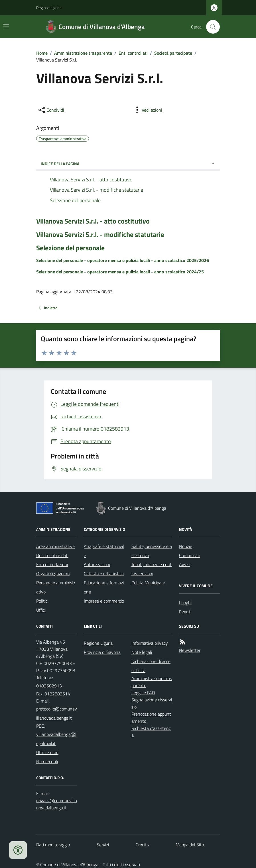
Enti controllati (133, 53)
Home (42, 53)
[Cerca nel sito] (211, 27)
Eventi (185, 612)
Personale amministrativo (56, 587)
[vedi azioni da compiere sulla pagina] (147, 110)
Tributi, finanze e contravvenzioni (152, 569)
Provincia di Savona (102, 652)
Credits (142, 845)
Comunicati (190, 555)
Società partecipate (173, 53)
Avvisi (185, 564)
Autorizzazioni (97, 564)
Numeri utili (47, 761)
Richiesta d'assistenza (151, 732)
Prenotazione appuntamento (151, 717)
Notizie (186, 546)
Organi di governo (53, 574)
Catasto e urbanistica (104, 574)
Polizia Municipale (148, 583)
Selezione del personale (70, 248)
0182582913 (49, 686)
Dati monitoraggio (53, 845)
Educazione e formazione (104, 587)
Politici (42, 601)
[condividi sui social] (51, 110)
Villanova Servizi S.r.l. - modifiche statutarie (100, 235)
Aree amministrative (55, 546)
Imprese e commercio (104, 601)
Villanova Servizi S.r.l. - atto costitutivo (93, 221)
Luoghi (185, 603)
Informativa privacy (150, 643)
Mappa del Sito (190, 845)
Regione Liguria (49, 8)
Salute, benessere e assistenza (152, 551)
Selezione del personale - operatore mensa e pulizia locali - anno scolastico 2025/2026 (123, 260)
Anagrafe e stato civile (104, 551)
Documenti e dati (52, 555)
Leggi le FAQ (143, 693)
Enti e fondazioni (52, 564)
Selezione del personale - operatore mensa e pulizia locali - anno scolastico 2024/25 (120, 272)
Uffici (41, 610)
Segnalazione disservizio (152, 703)
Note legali (142, 652)
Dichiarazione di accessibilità (151, 666)
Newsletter (190, 650)
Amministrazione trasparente (83, 53)
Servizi (103, 845)
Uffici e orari (47, 752)
